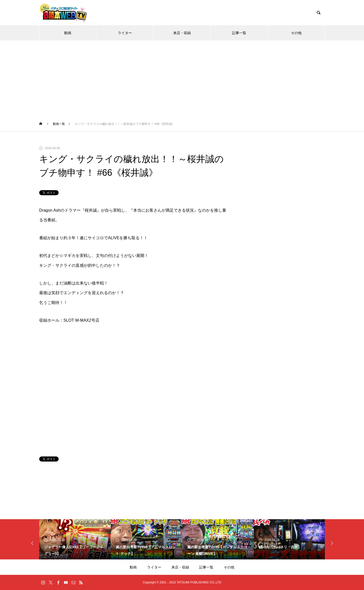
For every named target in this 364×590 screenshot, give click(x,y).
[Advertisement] (182, 78)
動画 (68, 33)
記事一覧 (239, 33)
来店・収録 (182, 33)
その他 (296, 33)
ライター (125, 33)
